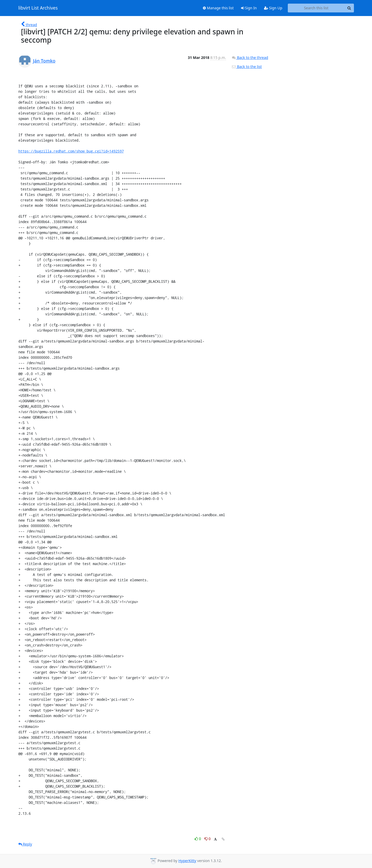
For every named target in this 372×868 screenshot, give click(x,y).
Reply (25, 844)
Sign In (249, 8)
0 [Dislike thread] (208, 839)
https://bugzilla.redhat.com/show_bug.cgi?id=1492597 (71, 151)
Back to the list (247, 67)
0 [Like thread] (198, 839)
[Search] (349, 8)
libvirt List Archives (38, 8)
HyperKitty (187, 861)
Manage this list (218, 8)
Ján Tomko (44, 61)
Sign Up (273, 8)
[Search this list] (316, 8)
